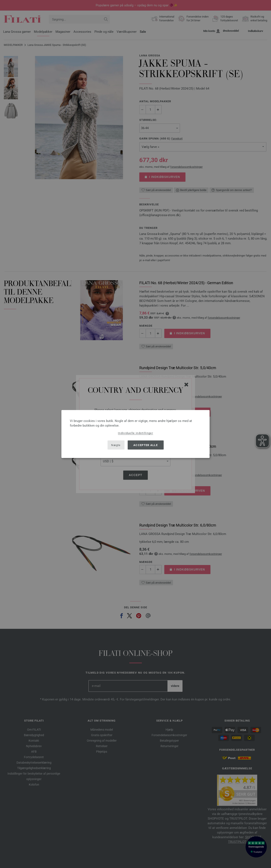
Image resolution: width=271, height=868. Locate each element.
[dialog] (135, 434)
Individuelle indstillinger (135, 433)
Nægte (116, 445)
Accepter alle (146, 445)
